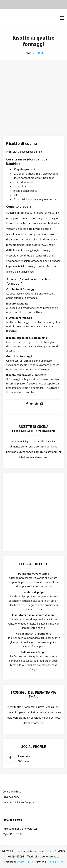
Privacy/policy (11, 797)
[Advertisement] (33, 96)
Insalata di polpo (34, 592)
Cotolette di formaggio (21, 289)
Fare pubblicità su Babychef (19, 802)
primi (40, 53)
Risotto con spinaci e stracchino (27, 338)
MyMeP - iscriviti (12, 834)
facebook (24, 756)
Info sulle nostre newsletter (20, 829)
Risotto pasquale (17, 303)
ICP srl (49, 851)
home (27, 53)
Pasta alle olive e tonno (34, 573)
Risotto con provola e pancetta (26, 375)
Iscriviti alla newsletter (21, 707)
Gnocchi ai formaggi (19, 356)
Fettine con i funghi (33, 652)
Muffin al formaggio (19, 318)
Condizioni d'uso (12, 791)
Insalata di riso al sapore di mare (33, 615)
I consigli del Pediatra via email (33, 695)
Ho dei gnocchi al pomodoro (33, 633)
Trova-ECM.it (55, 862)
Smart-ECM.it (25, 862)
